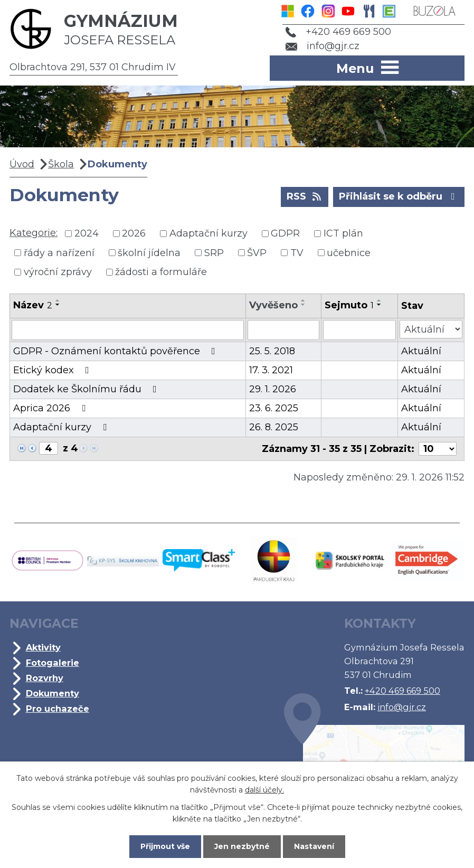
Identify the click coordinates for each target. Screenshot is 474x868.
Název (33, 305)
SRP (214, 252)
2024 (87, 233)
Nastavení (314, 846)
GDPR (285, 233)
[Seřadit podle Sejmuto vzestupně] (380, 300)
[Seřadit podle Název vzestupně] (58, 300)
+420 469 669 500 (338, 32)
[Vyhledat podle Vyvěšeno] (283, 330)
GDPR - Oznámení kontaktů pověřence (116, 351)
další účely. (264, 790)
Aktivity (43, 647)
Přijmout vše (165, 846)
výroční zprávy (58, 272)
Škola (61, 164)
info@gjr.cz (323, 46)
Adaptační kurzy (208, 233)
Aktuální (421, 351)
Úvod (22, 164)
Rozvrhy (45, 678)
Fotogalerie (53, 663)
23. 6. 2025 (274, 408)
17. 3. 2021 (271, 370)
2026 (134, 233)
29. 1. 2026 (273, 389)
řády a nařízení (59, 252)
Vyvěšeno (273, 305)
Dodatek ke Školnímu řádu (87, 389)
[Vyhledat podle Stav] (431, 329)
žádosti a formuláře (161, 272)
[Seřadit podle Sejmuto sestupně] (380, 305)
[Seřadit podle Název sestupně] (58, 305)
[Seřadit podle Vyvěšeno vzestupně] (304, 300)
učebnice (349, 252)
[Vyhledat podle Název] (128, 330)
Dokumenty (53, 693)
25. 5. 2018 (272, 351)
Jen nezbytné (242, 846)
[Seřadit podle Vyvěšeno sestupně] (304, 305)
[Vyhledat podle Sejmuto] (359, 330)
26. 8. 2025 (274, 427)
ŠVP (257, 252)
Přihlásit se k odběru (399, 196)
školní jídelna (149, 252)
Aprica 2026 (51, 408)
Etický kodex (53, 370)
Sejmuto (349, 305)
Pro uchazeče (58, 709)
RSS (305, 196)
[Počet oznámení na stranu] (438, 449)
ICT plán (343, 233)
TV (297, 252)
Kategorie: (34, 233)
